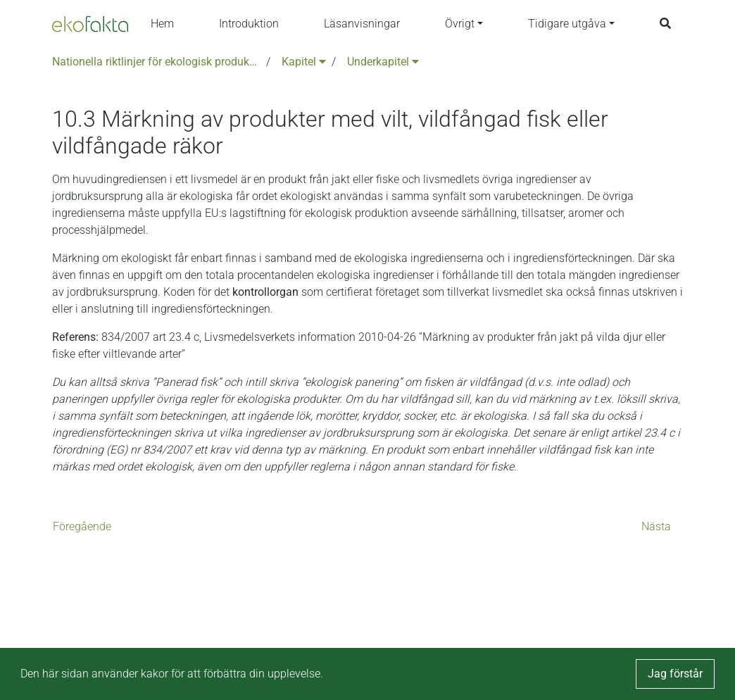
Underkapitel (383, 62)
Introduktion (249, 24)
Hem (162, 24)
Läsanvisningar (362, 24)
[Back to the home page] (90, 24)
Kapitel (304, 62)
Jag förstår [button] (675, 674)
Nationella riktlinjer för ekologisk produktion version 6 (156, 62)
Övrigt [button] (460, 24)
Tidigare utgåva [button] (567, 24)
